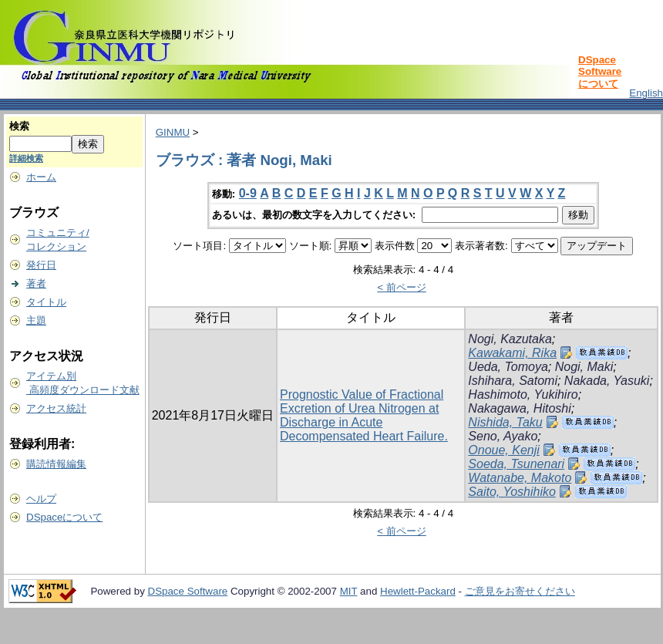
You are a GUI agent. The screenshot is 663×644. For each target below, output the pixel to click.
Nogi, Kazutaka (510, 339)
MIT (349, 591)
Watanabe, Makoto (520, 478)
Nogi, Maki (584, 367)
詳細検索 (26, 158)
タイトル (46, 302)
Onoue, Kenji (504, 450)
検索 (19, 126)
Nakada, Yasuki (607, 381)
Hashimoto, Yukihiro (523, 394)
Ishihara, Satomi (513, 381)
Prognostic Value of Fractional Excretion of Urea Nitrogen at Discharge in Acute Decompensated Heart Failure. (364, 415)
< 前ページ (402, 287)
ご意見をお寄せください (520, 591)
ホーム (41, 177)
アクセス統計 (56, 408)
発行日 (41, 265)
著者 (36, 283)
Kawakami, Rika (512, 353)
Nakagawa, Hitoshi (519, 408)
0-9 (248, 193)
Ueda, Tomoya (508, 367)
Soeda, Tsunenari (516, 464)
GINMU (173, 132)
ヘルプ (41, 499)
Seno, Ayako (503, 436)
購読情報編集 (56, 464)
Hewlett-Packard (418, 591)
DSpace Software (188, 591)
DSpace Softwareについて (600, 72)
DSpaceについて (64, 517)
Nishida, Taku (505, 422)
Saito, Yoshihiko (512, 492)
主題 (36, 320)
